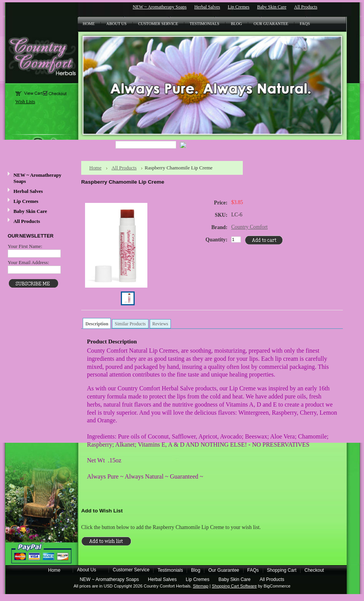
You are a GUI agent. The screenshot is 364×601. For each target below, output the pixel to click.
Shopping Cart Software (235, 586)
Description (97, 324)
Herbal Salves (207, 7)
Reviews (160, 324)
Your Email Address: (28, 262)
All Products (306, 7)
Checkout (314, 570)
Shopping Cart (282, 570)
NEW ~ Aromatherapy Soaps (160, 7)
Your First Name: (25, 246)
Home (95, 168)
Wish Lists (25, 102)
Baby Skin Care (272, 7)
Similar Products (130, 324)
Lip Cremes (239, 7)
